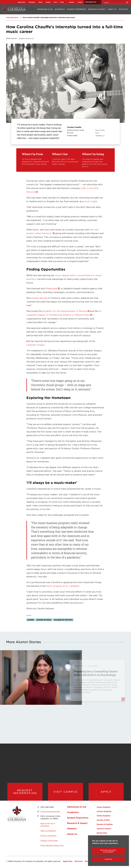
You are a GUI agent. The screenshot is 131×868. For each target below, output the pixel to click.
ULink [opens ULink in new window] (62, 2)
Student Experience (76, 9)
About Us (112, 9)
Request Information (25, 792)
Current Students (104, 811)
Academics (60, 9)
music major (91, 201)
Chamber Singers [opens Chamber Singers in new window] (36, 345)
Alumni (31, 620)
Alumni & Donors (104, 828)
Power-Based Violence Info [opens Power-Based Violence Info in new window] (52, 845)
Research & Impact (97, 9)
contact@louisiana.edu (50, 812)
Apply (106, 792)
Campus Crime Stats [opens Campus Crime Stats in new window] (49, 841)
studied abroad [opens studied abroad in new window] (39, 298)
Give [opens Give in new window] (56, 2)
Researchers (102, 833)
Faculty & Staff (103, 820)
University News (12, 17)
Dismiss (109, 859)
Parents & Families (105, 824)
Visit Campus (65, 792)
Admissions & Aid (45, 9)
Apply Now (21, 2)
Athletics (123, 9)
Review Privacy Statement (109, 851)
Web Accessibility (48, 831)
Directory (32, 2)
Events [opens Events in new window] (48, 2)
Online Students (104, 816)
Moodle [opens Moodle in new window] (72, 2)
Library (80, 2)
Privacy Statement (48, 836)
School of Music (44, 620)
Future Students (104, 807)
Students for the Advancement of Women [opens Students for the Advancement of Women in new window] (65, 311)
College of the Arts (63, 620)
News (40, 2)
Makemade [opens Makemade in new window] (52, 288)
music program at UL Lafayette (63, 586)
